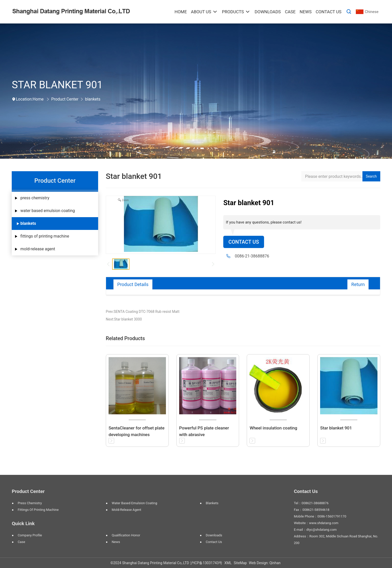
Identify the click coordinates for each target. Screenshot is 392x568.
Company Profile (30, 535)
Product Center (65, 99)
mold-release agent (38, 249)
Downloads (214, 535)
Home (38, 99)
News (116, 542)
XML (228, 563)
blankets (93, 99)
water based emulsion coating (48, 211)
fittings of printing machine (45, 236)
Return (358, 284)
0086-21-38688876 (252, 256)
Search (371, 176)
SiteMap (240, 563)
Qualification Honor (126, 535)
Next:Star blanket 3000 (124, 319)
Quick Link (23, 523)
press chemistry (35, 198)
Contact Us (244, 242)
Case (21, 542)
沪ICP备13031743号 (206, 563)
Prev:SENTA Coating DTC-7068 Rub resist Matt (143, 312)
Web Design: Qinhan (265, 563)
